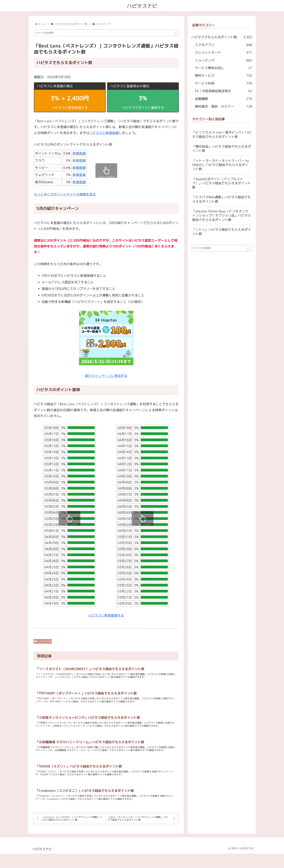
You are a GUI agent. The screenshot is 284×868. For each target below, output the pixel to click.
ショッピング (43, 641)
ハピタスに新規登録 (104, 133)
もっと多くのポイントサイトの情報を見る (65, 195)
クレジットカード (224, 53)
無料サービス (224, 76)
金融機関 (224, 99)
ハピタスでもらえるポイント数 (222, 37)
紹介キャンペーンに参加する (106, 376)
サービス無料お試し (224, 68)
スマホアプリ (224, 45)
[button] (175, 34)
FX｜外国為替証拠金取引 (224, 91)
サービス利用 (224, 83)
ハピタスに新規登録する (106, 615)
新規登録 (79, 153)
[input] (106, 33)
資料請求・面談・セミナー (224, 106)
